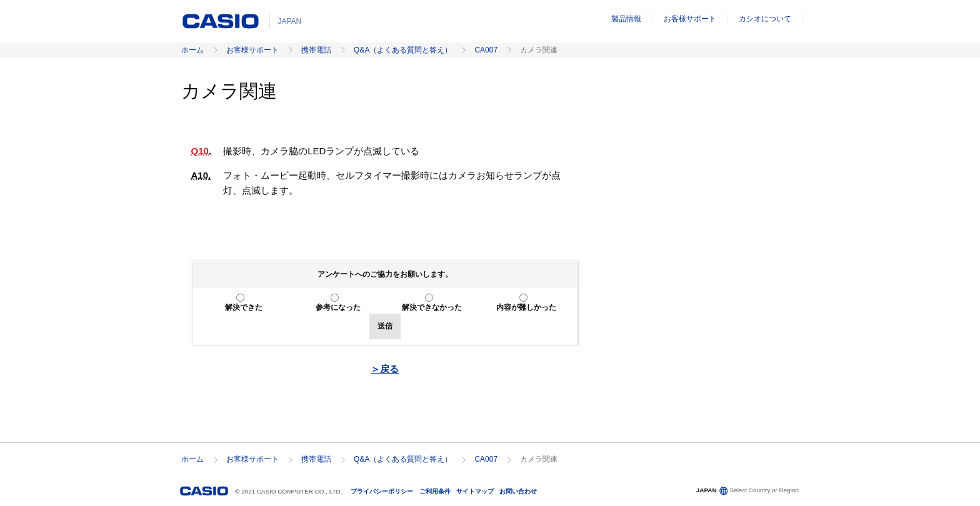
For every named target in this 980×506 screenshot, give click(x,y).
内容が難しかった (526, 307)
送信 (385, 326)
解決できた (244, 307)
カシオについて (765, 19)
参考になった (338, 307)
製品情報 (626, 19)
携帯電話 (316, 50)
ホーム (192, 50)
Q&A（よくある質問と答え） (403, 50)
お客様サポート (690, 19)
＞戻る (385, 369)
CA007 (486, 50)
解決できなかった (432, 307)
